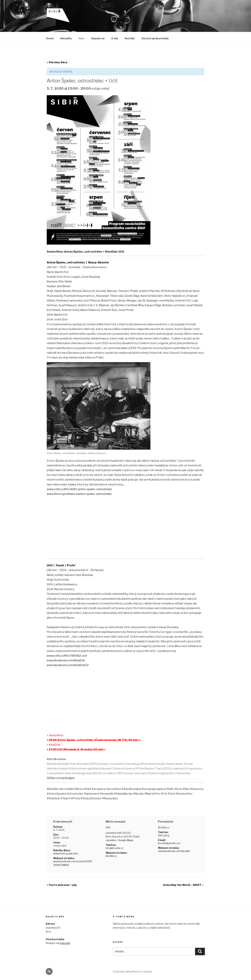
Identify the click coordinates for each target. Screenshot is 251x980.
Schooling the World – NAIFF (183, 885)
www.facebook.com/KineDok (66, 660)
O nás (115, 38)
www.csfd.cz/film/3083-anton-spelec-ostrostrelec (79, 489)
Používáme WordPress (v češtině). (133, 972)
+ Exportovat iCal (92, 808)
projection (72, 853)
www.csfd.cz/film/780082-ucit (67, 656)
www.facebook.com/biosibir (174, 851)
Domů (50, 38)
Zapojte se (98, 38)
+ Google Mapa (125, 840)
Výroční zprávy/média (155, 38)
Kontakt (130, 38)
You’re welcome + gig (62, 885)
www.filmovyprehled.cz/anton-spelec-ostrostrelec (79, 494)
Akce (81, 38)
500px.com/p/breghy (61, 778)
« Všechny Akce (57, 62)
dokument (59, 853)
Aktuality (66, 38)
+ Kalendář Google (61, 808)
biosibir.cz (111, 856)
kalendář (65, 943)
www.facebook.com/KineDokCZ (68, 665)
